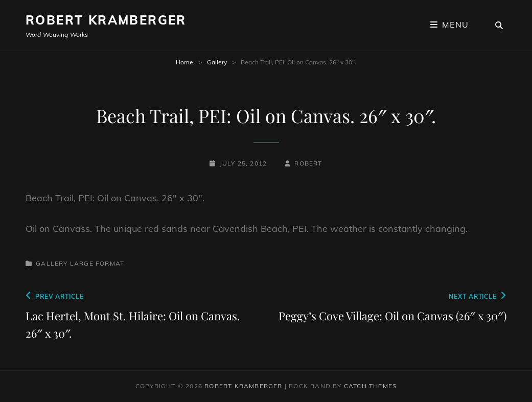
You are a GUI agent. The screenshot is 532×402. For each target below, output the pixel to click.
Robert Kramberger (106, 20)
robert (308, 163)
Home (184, 62)
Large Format (97, 263)
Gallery (217, 62)
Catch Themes (370, 386)
